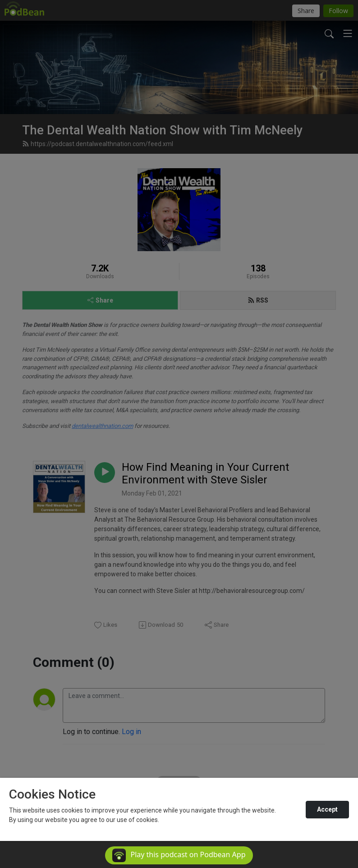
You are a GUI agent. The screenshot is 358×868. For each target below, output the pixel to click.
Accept (327, 809)
